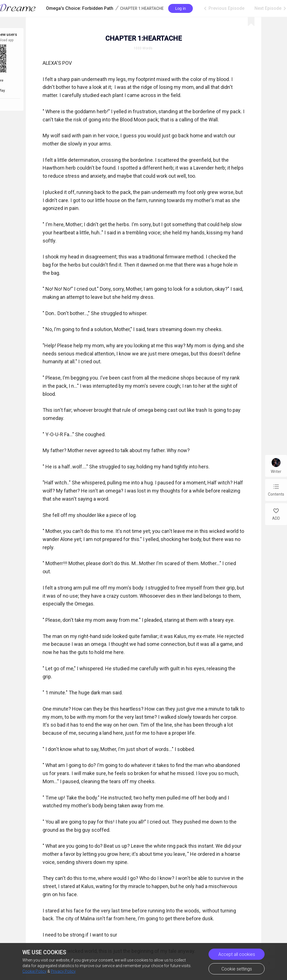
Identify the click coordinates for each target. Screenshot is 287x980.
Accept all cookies (237, 954)
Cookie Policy (34, 971)
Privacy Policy (63, 971)
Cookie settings (237, 969)
